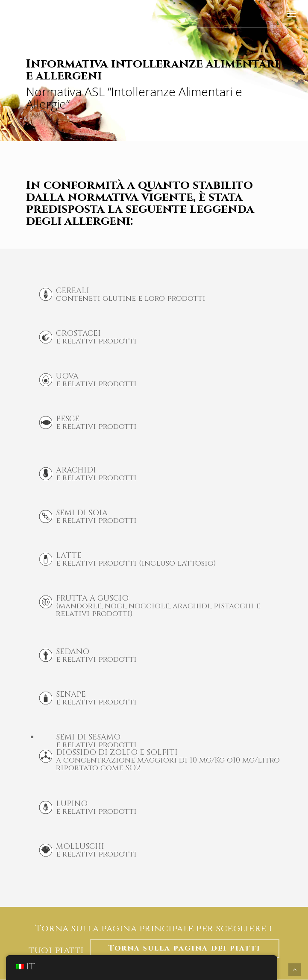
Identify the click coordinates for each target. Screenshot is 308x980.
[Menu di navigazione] (291, 14)
